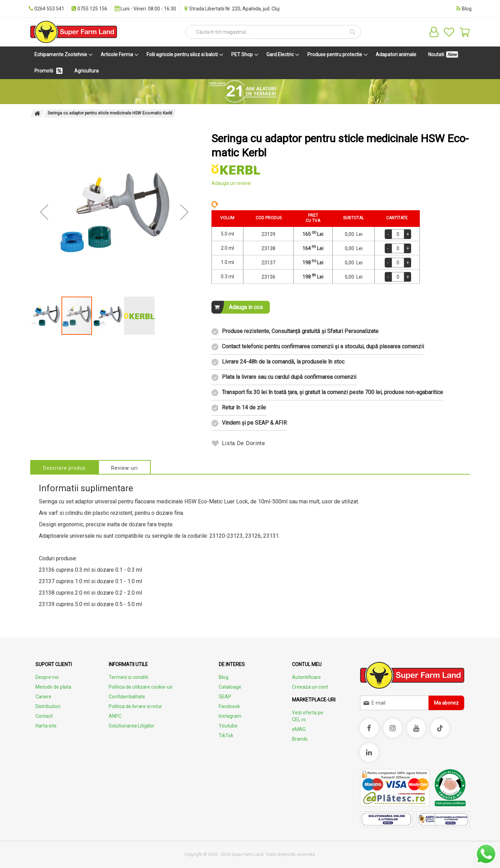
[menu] (250, 63)
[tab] (64, 467)
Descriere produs (64, 468)
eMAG (299, 729)
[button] (44, 212)
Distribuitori (48, 706)
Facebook (229, 706)
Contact (44, 716)
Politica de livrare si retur (135, 706)
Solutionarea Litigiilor (132, 726)
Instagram (230, 716)
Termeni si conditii (128, 677)
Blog (224, 677)
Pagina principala (37, 113)
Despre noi (47, 677)
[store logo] (74, 32)
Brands (300, 739)
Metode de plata (53, 687)
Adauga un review (231, 183)
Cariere (43, 697)
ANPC (115, 716)
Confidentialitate (127, 697)
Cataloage (230, 687)
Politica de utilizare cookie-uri (141, 687)
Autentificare (306, 677)
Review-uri (124, 468)
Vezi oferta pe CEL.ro (308, 716)
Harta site (46, 726)
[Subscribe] (446, 703)
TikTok (226, 735)
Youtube (228, 726)
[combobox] (273, 32)
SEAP (225, 697)
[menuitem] (62, 55)
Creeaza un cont (310, 687)
